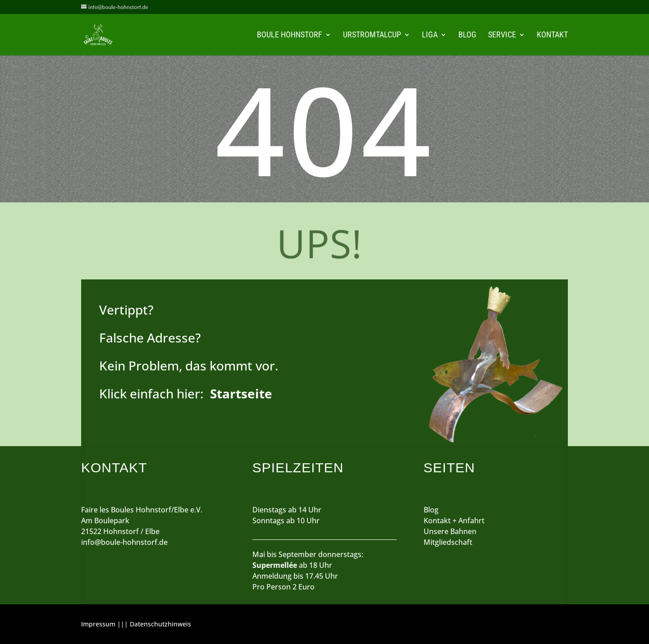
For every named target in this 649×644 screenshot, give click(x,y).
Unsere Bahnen (450, 531)
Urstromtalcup (372, 35)
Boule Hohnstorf (290, 35)
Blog (467, 35)
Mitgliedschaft (448, 542)
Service (502, 35)
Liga (430, 35)
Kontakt (552, 35)
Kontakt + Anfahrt (454, 521)
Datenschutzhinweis (160, 624)
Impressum (98, 624)
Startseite (241, 393)
